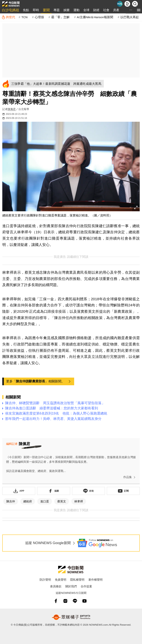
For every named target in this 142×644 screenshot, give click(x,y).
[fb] (56, 601)
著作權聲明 (95, 580)
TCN (24, 17)
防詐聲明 (45, 580)
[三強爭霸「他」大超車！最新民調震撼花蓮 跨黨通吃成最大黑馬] (61, 84)
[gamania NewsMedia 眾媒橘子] (71, 617)
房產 (116, 10)
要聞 (46, 10)
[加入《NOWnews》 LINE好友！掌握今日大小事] (88, 491)
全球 (86, 10)
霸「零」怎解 (60, 17)
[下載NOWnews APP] (127, 4)
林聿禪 (79, 501)
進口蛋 (45, 501)
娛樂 (67, 10)
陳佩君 (12, 109)
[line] (75, 601)
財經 (96, 10)
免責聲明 (61, 580)
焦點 (26, 10)
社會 (106, 10)
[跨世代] (8, 17)
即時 (36, 10)
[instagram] (65, 601)
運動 (76, 10)
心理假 (39, 17)
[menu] (139, 10)
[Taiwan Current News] (120, 4)
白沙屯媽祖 (11, 10)
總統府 (28, 501)
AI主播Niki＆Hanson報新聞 (95, 17)
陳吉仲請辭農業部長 (30, 381)
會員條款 (56, 586)
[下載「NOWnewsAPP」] (19, 491)
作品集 (130, 477)
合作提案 (86, 586)
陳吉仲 (11, 501)
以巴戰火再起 (130, 17)
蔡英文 (62, 501)
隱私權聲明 (77, 580)
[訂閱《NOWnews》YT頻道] (123, 491)
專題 (57, 10)
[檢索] (135, 4)
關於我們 (71, 586)
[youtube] (84, 601)
